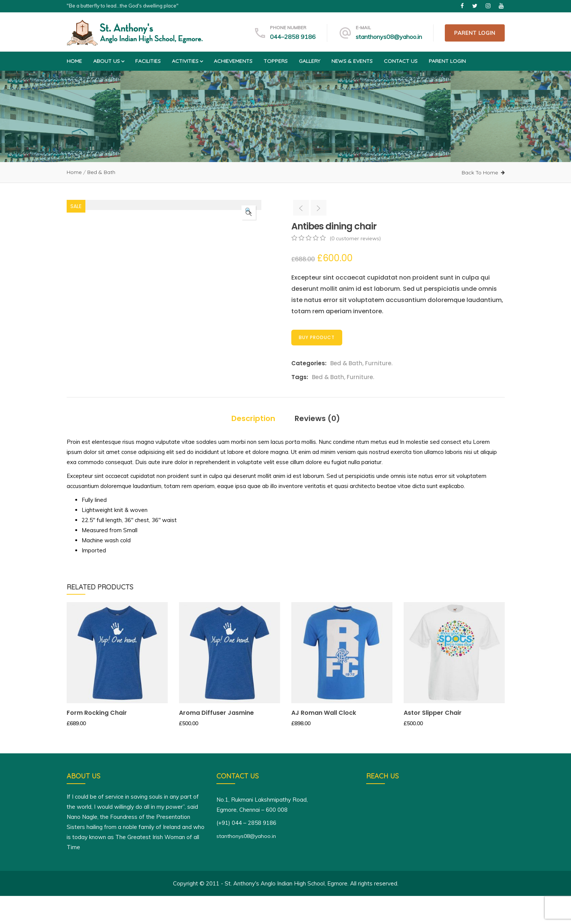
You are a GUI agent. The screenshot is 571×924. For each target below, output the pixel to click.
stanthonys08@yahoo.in (389, 37)
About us (109, 61)
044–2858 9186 (293, 37)
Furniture (378, 363)
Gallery (309, 61)
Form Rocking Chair (97, 741)
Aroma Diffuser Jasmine (216, 741)
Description (253, 446)
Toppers (276, 61)
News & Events (352, 61)
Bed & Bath (101, 172)
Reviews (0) (317, 446)
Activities (187, 61)
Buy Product (317, 337)
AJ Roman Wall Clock (324, 741)
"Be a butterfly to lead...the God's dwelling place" (123, 6)
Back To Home (480, 173)
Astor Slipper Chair (433, 741)
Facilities (148, 61)
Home (74, 61)
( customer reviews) (355, 238)
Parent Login (475, 33)
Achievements (233, 61)
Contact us (401, 61)
